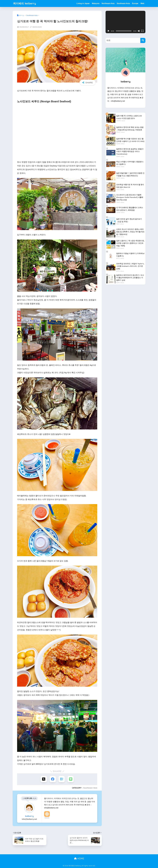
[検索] (143, 40)
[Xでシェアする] (44, 779)
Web (142, 3)
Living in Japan (83, 3)
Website (47, 818)
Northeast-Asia (108, 3)
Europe (135, 3)
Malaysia (96, 3)
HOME (79, 858)
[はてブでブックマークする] (62, 779)
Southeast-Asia (123, 3)
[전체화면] (142, 31)
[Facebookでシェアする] (53, 779)
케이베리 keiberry (25, 3)
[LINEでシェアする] (71, 779)
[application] (125, 22)
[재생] (108, 31)
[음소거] (139, 31)
